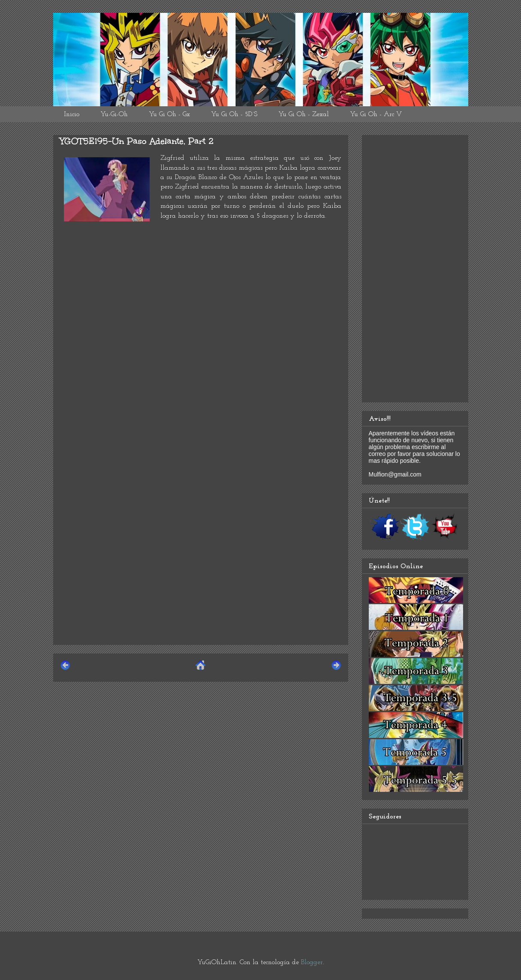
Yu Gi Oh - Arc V (376, 114)
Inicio (72, 114)
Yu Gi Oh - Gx (169, 114)
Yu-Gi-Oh (114, 114)
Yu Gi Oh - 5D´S (234, 114)
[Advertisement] (201, 578)
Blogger (312, 962)
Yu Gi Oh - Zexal (304, 114)
